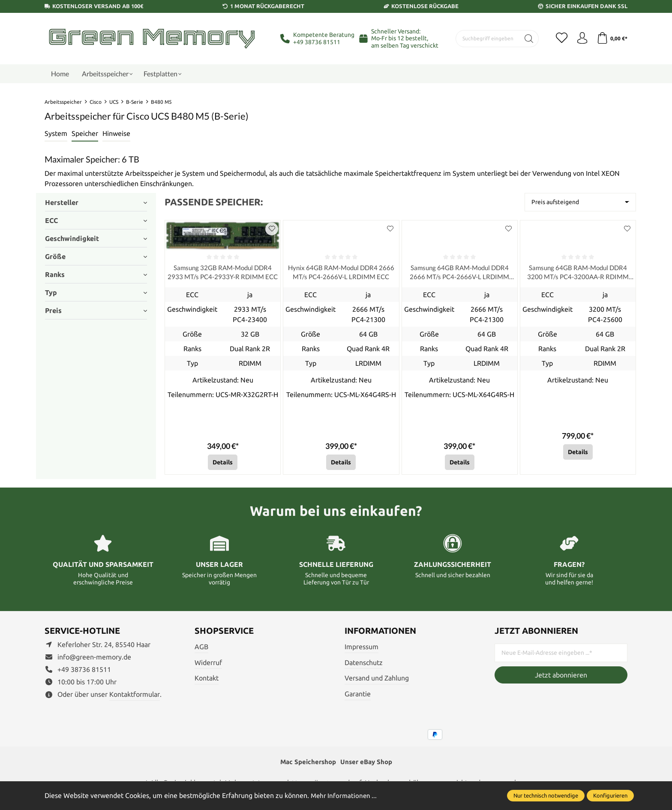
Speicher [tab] (85, 133)
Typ (96, 292)
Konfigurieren (610, 795)
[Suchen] (526, 39)
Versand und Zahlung (377, 679)
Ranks (96, 274)
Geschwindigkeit (96, 238)
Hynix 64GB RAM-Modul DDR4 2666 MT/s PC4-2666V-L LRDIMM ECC (341, 273)
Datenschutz (364, 664)
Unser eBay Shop (368, 764)
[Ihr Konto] (580, 39)
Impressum (361, 648)
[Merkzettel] (559, 39)
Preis (96, 310)
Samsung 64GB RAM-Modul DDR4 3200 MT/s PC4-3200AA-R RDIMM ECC (578, 273)
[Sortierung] (580, 202)
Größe (96, 256)
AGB (201, 648)
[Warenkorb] (611, 39)
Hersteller (96, 202)
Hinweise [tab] (116, 133)
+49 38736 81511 (317, 42)
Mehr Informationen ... (345, 795)
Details (223, 464)
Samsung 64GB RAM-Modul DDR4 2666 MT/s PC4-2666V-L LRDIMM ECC (459, 273)
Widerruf (208, 664)
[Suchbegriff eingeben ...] (486, 39)
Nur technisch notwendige (546, 795)
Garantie (358, 695)
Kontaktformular (135, 696)
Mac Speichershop (306, 764)
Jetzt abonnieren (561, 676)
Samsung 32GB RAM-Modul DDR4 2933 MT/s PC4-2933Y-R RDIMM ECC (223, 273)
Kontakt (207, 679)
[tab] (56, 134)
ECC (96, 220)
